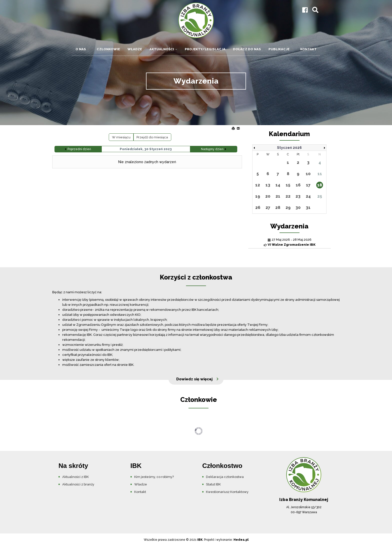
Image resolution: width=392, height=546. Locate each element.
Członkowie (108, 49)
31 (308, 208)
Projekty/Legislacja (205, 49)
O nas (82, 49)
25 (320, 196)
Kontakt (308, 49)
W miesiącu (121, 137)
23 (298, 196)
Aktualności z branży (78, 484)
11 (320, 174)
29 (288, 208)
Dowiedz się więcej (194, 379)
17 (308, 185)
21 (278, 196)
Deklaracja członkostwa (225, 477)
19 (258, 196)
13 (268, 185)
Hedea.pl (241, 540)
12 (258, 185)
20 (268, 196)
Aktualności (163, 49)
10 (308, 174)
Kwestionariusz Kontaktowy (227, 492)
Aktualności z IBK (75, 477)
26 (258, 208)
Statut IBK (213, 484)
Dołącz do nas (247, 49)
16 (298, 185)
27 (268, 208)
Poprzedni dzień (79, 149)
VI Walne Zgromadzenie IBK (292, 245)
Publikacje (281, 49)
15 (288, 185)
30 (298, 208)
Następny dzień (212, 149)
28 (278, 208)
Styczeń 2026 (289, 148)
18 (320, 185)
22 (288, 196)
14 (278, 185)
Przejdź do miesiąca (152, 137)
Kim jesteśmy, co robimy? (154, 477)
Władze (135, 49)
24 (308, 196)
